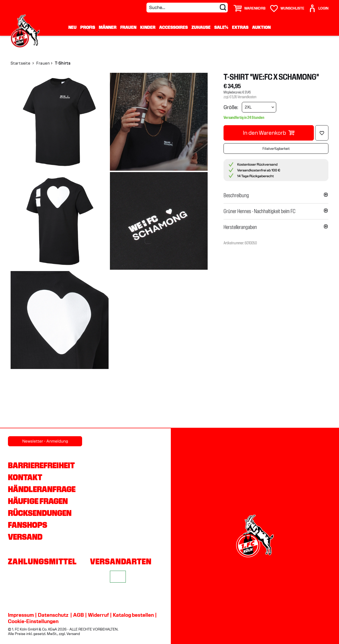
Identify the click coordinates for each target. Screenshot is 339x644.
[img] (60, 122)
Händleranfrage (42, 489)
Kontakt (25, 477)
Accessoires (173, 27)
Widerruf (98, 615)
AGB (79, 615)
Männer (108, 27)
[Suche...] (187, 8)
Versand (25, 537)
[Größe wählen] (259, 107)
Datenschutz (53, 615)
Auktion (261, 27)
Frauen (128, 27)
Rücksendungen (40, 513)
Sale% (221, 27)
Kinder (148, 27)
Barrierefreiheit (41, 465)
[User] (318, 6)
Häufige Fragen (38, 501)
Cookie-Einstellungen (33, 621)
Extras (240, 27)
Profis (88, 27)
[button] (276, 195)
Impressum (21, 615)
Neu (72, 27)
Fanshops (28, 525)
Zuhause (201, 27)
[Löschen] (322, 133)
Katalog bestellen (133, 615)
